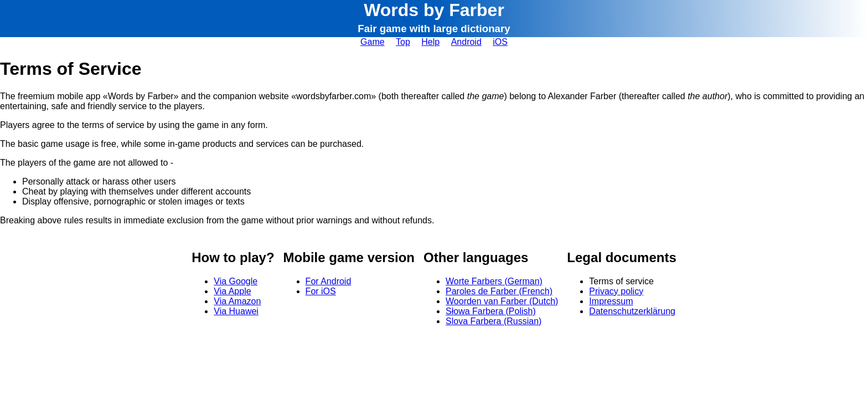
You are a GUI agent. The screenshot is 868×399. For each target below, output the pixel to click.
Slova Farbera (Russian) (494, 321)
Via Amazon (237, 301)
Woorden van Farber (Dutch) (502, 301)
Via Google (236, 281)
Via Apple (232, 291)
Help (430, 42)
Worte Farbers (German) (494, 281)
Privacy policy (616, 291)
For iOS (321, 291)
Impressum (611, 301)
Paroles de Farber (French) (499, 291)
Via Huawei (236, 311)
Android (466, 42)
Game (373, 42)
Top (403, 42)
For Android (329, 281)
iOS (500, 42)
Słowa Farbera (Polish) (491, 311)
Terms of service (621, 281)
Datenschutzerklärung (632, 311)
